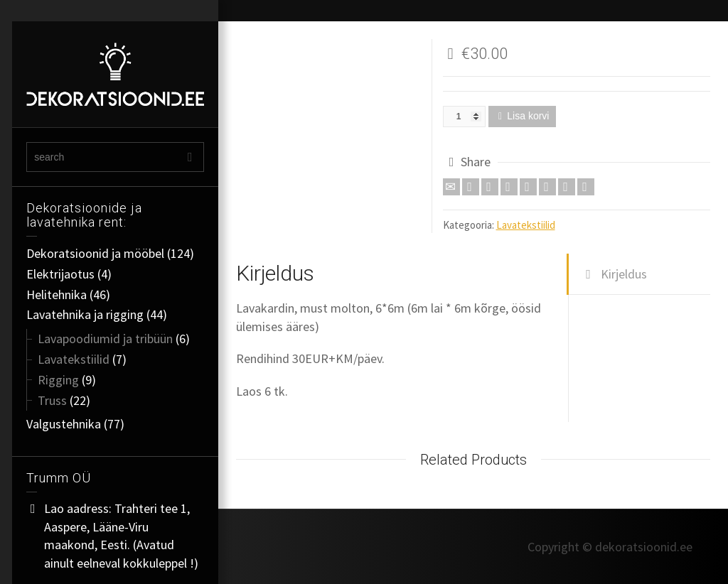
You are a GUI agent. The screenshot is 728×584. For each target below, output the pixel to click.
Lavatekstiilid (74, 359)
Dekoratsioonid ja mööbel (95, 253)
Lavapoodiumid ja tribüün (105, 339)
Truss (52, 400)
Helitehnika (57, 294)
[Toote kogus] (464, 117)
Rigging (58, 380)
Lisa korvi (528, 116)
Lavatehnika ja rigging (85, 314)
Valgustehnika (64, 424)
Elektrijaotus (60, 274)
